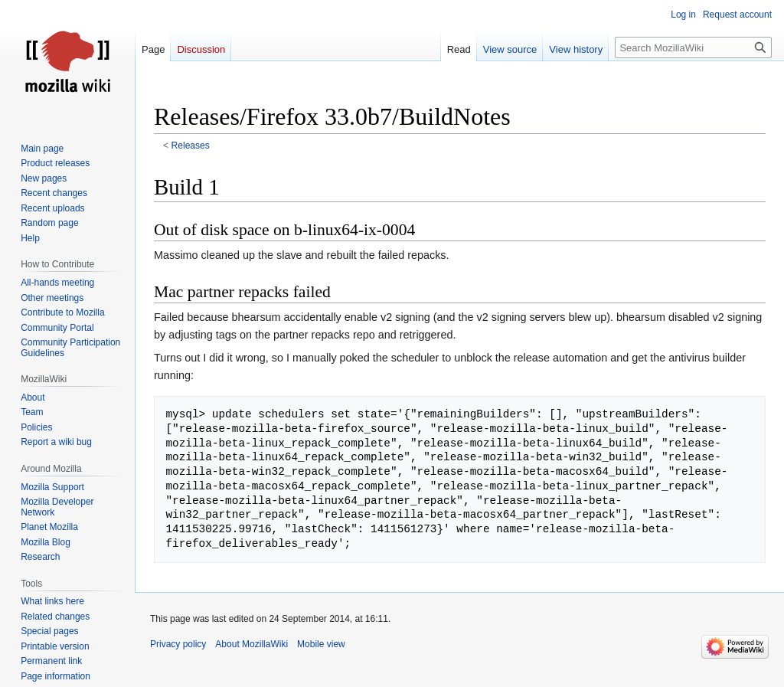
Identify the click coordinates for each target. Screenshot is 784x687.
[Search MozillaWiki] (693, 47)
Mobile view (321, 644)
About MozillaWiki (252, 644)
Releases (191, 146)
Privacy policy (178, 644)
